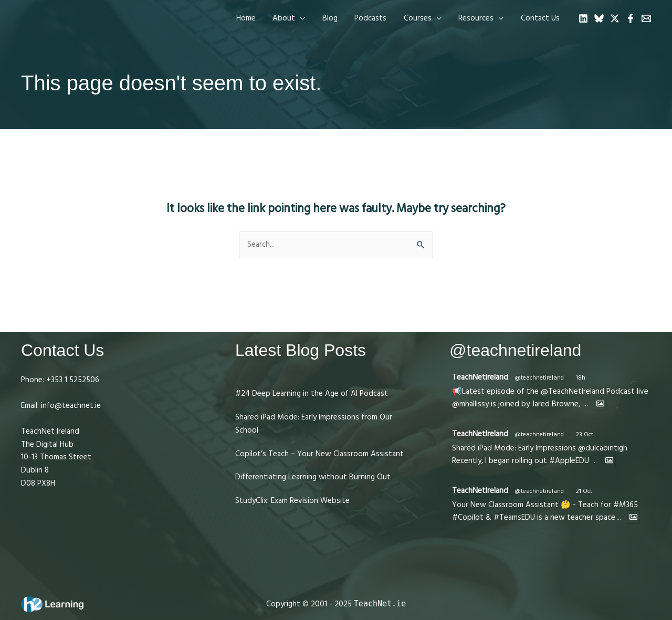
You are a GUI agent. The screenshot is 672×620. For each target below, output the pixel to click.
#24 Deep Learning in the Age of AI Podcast (312, 393)
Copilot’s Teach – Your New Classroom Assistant (319, 454)
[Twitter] (615, 18)
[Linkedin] (583, 18)
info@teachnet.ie (70, 406)
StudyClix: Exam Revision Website (292, 501)
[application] (307, 18)
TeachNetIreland (480, 377)
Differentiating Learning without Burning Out (313, 477)
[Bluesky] (599, 18)
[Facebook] (631, 18)
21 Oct (584, 491)
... (586, 404)
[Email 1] (646, 18)
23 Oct (585, 434)
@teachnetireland (539, 378)
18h (581, 378)
